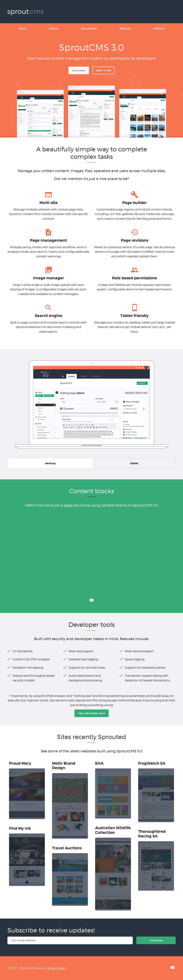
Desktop (50, 463)
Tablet (134, 463)
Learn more (104, 70)
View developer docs (91, 713)
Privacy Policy (57, 968)
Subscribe (156, 940)
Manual (125, 29)
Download (89, 29)
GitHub (159, 29)
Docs (22, 29)
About (54, 29)
